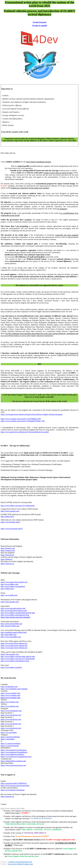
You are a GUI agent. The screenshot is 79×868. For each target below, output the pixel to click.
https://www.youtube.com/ (11, 698)
